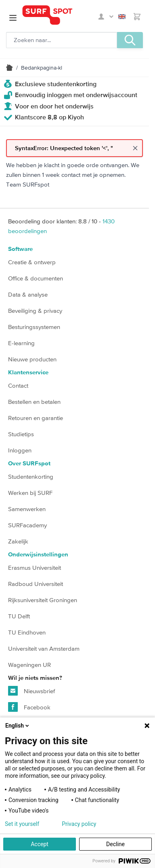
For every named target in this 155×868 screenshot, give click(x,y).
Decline (115, 844)
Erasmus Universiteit (35, 568)
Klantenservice (28, 372)
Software (20, 249)
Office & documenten (36, 278)
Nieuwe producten (32, 359)
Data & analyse (28, 294)
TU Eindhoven (27, 632)
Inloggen (20, 450)
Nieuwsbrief (31, 691)
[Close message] (135, 148)
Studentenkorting (31, 476)
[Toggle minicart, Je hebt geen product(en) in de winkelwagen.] (137, 17)
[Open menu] (13, 18)
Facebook (29, 707)
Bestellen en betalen (34, 402)
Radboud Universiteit (36, 584)
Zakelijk (18, 541)
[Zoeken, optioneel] (62, 40)
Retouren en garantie (36, 418)
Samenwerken (27, 509)
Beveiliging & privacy (35, 311)
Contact (18, 385)
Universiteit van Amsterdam (44, 648)
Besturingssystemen (34, 327)
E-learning (21, 343)
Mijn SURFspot (106, 17)
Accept (40, 844)
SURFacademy (27, 525)
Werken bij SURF (30, 493)
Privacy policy (79, 824)
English (122, 17)
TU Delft (19, 616)
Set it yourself (22, 824)
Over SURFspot (29, 464)
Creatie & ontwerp (32, 262)
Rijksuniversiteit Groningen (43, 600)
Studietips (21, 434)
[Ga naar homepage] (59, 15)
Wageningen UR (29, 665)
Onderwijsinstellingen (38, 555)
